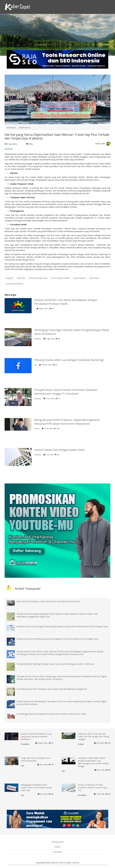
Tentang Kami (58, 842)
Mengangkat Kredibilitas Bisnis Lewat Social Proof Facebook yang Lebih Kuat (36, 788)
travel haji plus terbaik (60, 278)
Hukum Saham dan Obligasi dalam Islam (59, 450)
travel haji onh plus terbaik (34, 254)
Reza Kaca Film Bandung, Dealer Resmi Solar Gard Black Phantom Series (48, 601)
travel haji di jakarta (15, 284)
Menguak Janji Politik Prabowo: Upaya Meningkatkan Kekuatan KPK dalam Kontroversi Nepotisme (67, 422)
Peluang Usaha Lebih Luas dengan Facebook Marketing (69, 360)
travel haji (90, 254)
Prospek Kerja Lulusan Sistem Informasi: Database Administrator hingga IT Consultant (66, 392)
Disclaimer (57, 852)
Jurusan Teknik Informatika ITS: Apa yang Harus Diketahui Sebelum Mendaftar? (36, 736)
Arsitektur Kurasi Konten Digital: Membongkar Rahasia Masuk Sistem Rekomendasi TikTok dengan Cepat (62, 626)
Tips (36, 365)
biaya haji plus (80, 278)
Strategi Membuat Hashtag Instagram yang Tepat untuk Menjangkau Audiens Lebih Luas (55, 664)
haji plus (10, 278)
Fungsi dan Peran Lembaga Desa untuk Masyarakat (35, 759)
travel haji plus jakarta (61, 164)
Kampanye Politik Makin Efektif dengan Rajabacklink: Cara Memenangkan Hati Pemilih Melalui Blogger (93, 762)
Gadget (81, 744)
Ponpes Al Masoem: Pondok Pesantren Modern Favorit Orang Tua (92, 788)
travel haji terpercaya (38, 278)
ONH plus (21, 278)
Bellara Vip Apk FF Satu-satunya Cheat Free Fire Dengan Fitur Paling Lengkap (93, 736)
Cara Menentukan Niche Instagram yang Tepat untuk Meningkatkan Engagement (52, 689)
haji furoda (94, 278)
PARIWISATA (24, 128)
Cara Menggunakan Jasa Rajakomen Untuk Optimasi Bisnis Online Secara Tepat (51, 714)
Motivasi (37, 429)
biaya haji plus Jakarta (50, 245)
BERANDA (11, 128)
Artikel (57, 847)
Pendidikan (38, 339)
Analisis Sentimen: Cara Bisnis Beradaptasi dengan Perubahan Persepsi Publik (66, 302)
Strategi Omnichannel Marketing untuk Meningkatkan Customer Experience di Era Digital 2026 (57, 639)
